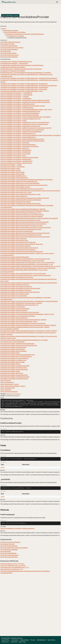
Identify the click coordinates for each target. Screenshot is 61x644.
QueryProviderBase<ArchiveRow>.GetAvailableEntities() (18, 137)
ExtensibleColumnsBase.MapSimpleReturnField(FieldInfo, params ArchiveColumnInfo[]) (28, 263)
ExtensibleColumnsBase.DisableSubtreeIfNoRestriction (18, 355)
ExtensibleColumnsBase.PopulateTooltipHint (14, 379)
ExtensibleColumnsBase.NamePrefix (12, 373)
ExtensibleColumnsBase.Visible (10, 169)
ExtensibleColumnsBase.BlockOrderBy (13, 362)
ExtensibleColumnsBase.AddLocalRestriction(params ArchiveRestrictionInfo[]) (25, 198)
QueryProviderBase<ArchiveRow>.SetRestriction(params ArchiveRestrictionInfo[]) (26, 128)
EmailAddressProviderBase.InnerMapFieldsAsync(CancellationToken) (22, 65)
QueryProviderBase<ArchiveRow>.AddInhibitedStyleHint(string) (20, 111)
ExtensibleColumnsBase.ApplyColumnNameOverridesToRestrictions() (22, 215)
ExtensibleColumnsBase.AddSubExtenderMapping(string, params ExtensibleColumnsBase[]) (29, 218)
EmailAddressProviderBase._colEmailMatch (14, 63)
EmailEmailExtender (37, 34)
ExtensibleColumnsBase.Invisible (11, 170)
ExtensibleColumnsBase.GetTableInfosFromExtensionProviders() (20, 204)
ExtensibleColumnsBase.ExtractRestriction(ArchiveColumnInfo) (20, 292)
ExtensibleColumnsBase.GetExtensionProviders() (16, 202)
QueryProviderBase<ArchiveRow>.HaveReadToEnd (16, 161)
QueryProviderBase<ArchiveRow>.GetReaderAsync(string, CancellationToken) (25, 122)
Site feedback (41, 640)
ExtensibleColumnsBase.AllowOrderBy (12, 172)
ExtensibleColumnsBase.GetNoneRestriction (14, 178)
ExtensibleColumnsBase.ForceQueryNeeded (14, 358)
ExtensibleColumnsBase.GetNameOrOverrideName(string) (19, 181)
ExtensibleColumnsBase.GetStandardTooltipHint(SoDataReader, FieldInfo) (23, 320)
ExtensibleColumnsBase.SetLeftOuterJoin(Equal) (16, 246)
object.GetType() (6, 390)
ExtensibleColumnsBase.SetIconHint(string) (14, 196)
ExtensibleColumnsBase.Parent (10, 353)
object (4, 29)
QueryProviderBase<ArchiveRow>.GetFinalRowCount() (17, 104)
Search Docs (51, 640)
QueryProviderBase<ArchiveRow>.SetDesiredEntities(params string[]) (22, 139)
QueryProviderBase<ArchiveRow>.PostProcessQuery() (17, 528)
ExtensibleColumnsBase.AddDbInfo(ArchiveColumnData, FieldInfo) (21, 303)
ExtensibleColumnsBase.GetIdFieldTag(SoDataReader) (17, 344)
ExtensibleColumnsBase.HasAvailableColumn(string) (17, 277)
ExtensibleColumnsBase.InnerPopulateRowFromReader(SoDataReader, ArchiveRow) (27, 180)
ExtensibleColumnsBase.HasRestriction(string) (15, 285)
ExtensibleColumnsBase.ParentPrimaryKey (14, 368)
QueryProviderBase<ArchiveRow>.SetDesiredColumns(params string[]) (23, 106)
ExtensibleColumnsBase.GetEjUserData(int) (14, 310)
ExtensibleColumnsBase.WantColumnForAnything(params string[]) (21, 235)
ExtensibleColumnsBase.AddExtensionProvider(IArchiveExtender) (21, 200)
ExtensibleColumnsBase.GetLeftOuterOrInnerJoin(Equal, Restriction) (22, 244)
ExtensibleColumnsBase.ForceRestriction (13, 360)
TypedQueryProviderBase (14, 34)
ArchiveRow (21, 32)
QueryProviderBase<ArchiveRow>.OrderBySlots (16, 152)
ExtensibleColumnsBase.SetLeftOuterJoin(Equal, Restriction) (19, 248)
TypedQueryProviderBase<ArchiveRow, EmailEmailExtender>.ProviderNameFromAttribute (29, 86)
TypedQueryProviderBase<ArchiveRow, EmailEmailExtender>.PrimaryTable (24, 89)
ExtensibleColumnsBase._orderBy (11, 165)
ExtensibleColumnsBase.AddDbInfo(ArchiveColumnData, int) (19, 305)
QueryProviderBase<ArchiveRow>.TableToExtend (16, 150)
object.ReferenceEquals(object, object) (13, 386)
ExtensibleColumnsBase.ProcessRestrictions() (15, 294)
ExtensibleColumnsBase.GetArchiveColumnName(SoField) (19, 345)
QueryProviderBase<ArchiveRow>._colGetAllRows (16, 93)
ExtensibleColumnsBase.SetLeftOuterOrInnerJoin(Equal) (18, 250)
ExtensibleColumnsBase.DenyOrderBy (12, 174)
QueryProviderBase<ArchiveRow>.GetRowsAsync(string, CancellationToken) (24, 124)
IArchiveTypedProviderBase (9, 49)
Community (15, 640)
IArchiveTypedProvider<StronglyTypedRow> (14, 548)
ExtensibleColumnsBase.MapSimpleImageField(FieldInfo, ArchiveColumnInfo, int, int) (27, 264)
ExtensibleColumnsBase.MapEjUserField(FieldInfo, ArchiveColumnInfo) (22, 261)
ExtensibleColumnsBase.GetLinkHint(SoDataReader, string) (19, 322)
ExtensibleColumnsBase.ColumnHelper (13, 349)
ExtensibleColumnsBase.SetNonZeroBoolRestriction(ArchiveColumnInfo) (23, 323)
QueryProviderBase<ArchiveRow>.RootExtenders (16, 159)
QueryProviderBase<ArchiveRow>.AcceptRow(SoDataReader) (20, 113)
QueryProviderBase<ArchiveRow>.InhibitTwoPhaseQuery (18, 145)
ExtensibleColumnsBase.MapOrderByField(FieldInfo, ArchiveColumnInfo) (23, 274)
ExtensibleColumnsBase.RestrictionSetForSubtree (16, 357)
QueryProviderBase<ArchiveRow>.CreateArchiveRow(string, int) (20, 119)
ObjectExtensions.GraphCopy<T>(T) (12, 569)
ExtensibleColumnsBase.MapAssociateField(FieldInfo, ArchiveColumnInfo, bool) (25, 259)
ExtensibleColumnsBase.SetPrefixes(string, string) (16, 192)
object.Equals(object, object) (10, 384)
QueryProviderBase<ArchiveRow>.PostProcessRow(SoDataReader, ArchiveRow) (25, 117)
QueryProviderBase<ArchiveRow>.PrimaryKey (15, 143)
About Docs (5, 642)
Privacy (33, 640)
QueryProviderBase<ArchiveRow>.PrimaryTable (15, 154)
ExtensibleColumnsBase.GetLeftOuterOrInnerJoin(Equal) (18, 242)
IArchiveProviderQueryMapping (10, 42)
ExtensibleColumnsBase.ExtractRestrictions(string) (16, 286)
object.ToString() (6, 381)
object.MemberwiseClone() (9, 392)
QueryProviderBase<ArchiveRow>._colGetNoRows (16, 95)
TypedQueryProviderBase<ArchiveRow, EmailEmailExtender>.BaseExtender (24, 84)
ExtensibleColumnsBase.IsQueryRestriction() (14, 240)
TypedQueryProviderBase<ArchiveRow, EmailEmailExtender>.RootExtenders (24, 87)
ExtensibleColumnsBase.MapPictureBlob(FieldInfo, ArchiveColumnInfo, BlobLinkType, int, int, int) (30, 266)
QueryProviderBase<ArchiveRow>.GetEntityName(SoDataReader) (21, 132)
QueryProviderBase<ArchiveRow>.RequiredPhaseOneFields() (20, 115)
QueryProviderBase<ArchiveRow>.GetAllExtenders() (17, 108)
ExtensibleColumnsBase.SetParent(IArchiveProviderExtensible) (20, 183)
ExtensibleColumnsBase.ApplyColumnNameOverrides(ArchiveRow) (21, 216)
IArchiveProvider (6, 51)
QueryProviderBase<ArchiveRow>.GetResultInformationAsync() (20, 126)
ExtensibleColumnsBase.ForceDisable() (13, 307)
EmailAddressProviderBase (16, 36)
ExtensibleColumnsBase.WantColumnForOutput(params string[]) (20, 220)
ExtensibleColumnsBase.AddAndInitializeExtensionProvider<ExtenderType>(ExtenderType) (29, 283)
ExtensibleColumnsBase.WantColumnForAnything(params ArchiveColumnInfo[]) (25, 237)
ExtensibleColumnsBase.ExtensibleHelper (13, 347)
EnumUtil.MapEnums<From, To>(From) (12, 564)
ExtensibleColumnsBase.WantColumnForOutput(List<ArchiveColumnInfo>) (24, 224)
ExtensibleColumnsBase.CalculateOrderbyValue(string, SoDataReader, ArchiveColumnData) (29, 301)
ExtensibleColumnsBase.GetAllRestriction (13, 176)
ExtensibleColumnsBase (11, 30)
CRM (14, 394)
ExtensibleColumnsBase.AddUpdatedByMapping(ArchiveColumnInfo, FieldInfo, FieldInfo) (28, 325)
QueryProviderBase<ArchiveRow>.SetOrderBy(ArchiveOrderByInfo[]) (22, 130)
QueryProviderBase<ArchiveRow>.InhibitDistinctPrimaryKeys (19, 157)
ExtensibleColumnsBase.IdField (10, 364)
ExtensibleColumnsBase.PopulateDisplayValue (15, 377)
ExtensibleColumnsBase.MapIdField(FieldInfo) (15, 257)
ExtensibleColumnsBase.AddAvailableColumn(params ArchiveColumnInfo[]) (24, 185)
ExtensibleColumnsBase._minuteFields (12, 167)
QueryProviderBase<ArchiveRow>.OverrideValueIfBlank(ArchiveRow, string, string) (26, 110)
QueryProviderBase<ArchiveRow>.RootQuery (15, 148)
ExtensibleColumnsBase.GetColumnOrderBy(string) (17, 231)
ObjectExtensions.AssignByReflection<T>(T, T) (15, 567)
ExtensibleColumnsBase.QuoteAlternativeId (14, 369)
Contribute (14, 642)
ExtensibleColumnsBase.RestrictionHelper (14, 351)
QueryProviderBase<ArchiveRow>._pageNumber (16, 98)
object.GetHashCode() (8, 388)
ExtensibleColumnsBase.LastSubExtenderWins (15, 366)
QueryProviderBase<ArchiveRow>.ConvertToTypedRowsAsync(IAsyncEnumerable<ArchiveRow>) (31, 135)
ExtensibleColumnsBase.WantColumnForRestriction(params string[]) (22, 226)
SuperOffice (9, 394)
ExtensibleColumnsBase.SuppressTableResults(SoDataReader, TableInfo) (23, 209)
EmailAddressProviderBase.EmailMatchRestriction (16, 62)
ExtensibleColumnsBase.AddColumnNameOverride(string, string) (21, 213)
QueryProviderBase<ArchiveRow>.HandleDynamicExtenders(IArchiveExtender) (25, 102)
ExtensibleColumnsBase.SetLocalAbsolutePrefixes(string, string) (20, 194)
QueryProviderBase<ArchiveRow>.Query (13, 156)
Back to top (22, 642)
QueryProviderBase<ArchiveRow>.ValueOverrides (16, 163)
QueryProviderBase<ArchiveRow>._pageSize (15, 97)
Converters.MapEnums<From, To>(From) (13, 566)
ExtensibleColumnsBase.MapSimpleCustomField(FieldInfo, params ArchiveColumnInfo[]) (28, 268)
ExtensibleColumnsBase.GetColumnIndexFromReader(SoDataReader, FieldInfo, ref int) (27, 314)
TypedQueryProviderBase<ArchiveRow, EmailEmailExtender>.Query (22, 91)
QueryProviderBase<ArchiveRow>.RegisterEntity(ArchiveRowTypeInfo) (22, 141)
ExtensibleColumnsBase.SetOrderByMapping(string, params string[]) (22, 189)
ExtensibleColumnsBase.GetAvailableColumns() (15, 187)
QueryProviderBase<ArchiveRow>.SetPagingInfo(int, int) (18, 133)
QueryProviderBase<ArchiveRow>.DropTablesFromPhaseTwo (20, 146)
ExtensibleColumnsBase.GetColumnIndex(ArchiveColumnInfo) (20, 312)
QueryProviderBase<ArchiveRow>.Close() (13, 121)
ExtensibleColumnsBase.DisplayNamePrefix (14, 375)
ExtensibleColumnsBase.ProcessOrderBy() (14, 296)
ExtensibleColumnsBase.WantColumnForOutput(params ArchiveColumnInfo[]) (25, 222)
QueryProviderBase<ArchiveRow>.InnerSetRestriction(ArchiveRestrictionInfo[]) (25, 100)
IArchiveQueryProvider (8, 44)
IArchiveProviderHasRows (8, 53)
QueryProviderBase (11, 32)
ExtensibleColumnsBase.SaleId (10, 371)
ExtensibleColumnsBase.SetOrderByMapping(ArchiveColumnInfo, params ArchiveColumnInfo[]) (30, 191)
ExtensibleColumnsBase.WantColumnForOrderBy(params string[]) (21, 229)
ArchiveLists (18, 394)
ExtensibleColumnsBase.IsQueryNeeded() (13, 239)
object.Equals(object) (7, 382)
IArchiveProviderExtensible (9, 46)
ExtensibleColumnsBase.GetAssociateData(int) (15, 309)
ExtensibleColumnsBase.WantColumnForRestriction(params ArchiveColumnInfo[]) (26, 227)
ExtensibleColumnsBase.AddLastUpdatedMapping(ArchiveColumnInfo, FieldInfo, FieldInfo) (29, 331)
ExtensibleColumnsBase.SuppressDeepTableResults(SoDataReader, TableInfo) (25, 211)
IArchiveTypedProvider (8, 48)
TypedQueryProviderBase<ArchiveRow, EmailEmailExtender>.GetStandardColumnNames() (29, 78)
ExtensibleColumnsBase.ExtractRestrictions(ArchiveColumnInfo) (20, 288)
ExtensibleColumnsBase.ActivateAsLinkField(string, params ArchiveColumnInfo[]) (26, 275)
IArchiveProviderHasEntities (9, 57)
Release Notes (24, 640)
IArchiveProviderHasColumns (9, 55)
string (3, 467)
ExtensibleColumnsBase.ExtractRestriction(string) (16, 290)
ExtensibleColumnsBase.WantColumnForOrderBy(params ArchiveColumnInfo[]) (25, 233)
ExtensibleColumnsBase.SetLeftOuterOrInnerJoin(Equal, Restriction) (22, 251)
